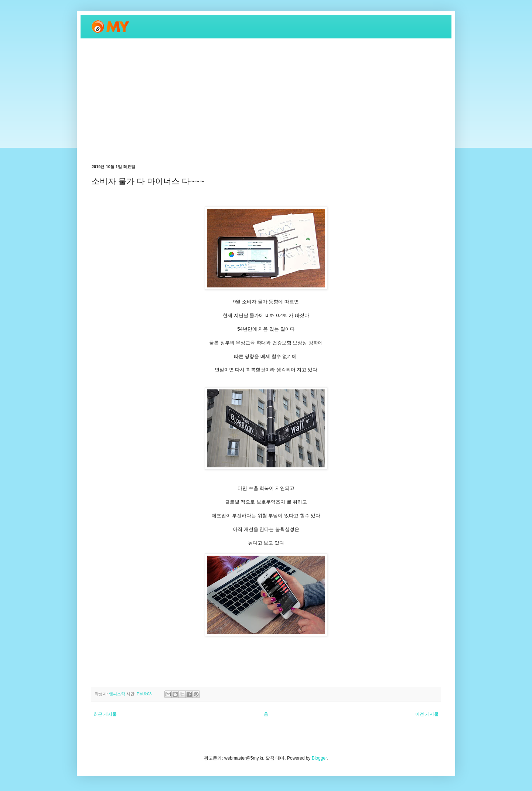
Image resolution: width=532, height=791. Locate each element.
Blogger (319, 758)
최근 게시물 (105, 714)
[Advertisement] (266, 101)
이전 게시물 (427, 714)
